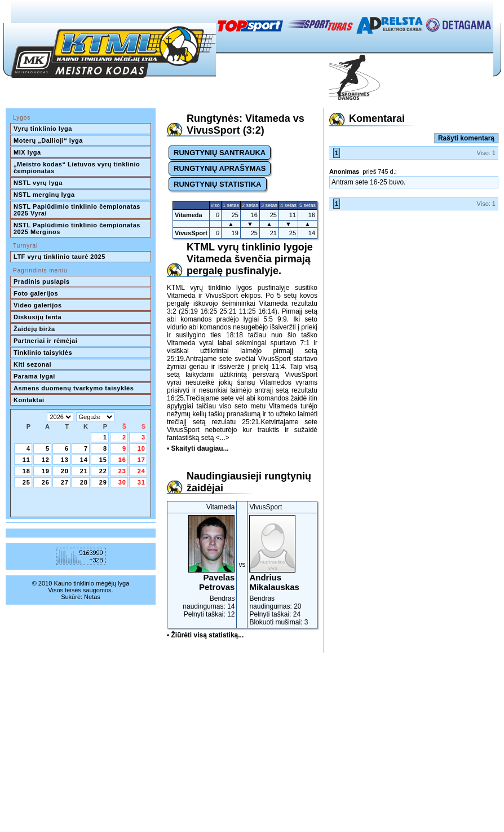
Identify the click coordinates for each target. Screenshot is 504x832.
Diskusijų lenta (37, 317)
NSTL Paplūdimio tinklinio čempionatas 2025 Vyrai (78, 210)
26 (46, 482)
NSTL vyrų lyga (38, 183)
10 (142, 448)
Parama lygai (34, 376)
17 (142, 460)
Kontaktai (29, 400)
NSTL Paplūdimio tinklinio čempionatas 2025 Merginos (78, 228)
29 (103, 482)
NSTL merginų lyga (44, 195)
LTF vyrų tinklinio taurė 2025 (59, 257)
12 (46, 460)
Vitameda (189, 215)
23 (122, 471)
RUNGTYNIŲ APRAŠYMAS (220, 168)
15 (103, 460)
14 (84, 460)
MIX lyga (27, 152)
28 (84, 482)
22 (103, 471)
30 (122, 482)
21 (84, 471)
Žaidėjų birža (34, 329)
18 (26, 471)
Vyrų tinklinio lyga (43, 129)
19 (46, 471)
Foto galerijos (36, 293)
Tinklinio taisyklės (43, 353)
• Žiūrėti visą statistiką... (205, 635)
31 (142, 482)
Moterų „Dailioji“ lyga (48, 140)
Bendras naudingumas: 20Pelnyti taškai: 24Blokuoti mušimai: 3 (282, 571)
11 (26, 460)
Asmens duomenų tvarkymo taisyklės (74, 388)
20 (65, 471)
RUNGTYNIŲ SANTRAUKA (220, 153)
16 (122, 460)
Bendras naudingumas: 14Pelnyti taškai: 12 (202, 567)
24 (142, 471)
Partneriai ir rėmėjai (45, 341)
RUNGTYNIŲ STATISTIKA (218, 184)
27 (65, 482)
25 (26, 482)
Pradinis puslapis (42, 281)
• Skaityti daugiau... (198, 448)
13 (65, 460)
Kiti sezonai (32, 364)
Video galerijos (38, 305)
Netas (92, 597)
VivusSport (191, 233)
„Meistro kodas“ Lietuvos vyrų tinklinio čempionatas (78, 168)
